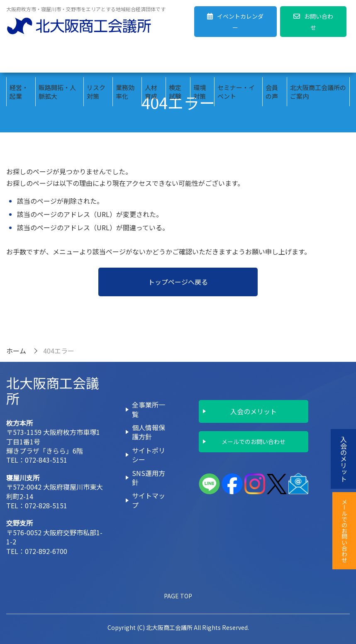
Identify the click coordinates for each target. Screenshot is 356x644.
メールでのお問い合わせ (254, 442)
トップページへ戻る (178, 282)
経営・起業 (19, 58)
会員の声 (272, 58)
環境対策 (200, 58)
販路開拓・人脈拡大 (57, 58)
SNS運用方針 (149, 478)
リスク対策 (96, 58)
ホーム (16, 351)
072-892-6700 (46, 551)
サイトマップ (149, 500)
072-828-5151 (46, 505)
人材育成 (151, 58)
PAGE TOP (178, 596)
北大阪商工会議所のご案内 (318, 58)
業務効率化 (125, 58)
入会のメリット (254, 411)
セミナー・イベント (236, 58)
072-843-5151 (46, 460)
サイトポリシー (149, 455)
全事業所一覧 (149, 409)
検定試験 (175, 58)
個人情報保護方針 (149, 432)
